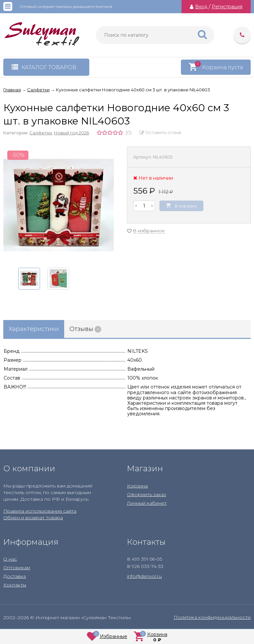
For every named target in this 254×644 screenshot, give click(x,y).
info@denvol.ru (144, 576)
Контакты (15, 585)
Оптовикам (17, 568)
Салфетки (41, 133)
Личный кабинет (147, 503)
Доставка (15, 576)
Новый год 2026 (71, 133)
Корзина (137, 486)
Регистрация (227, 7)
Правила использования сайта (40, 511)
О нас (10, 559)
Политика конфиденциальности (212, 617)
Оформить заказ (147, 494)
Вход (201, 7)
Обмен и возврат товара (33, 518)
